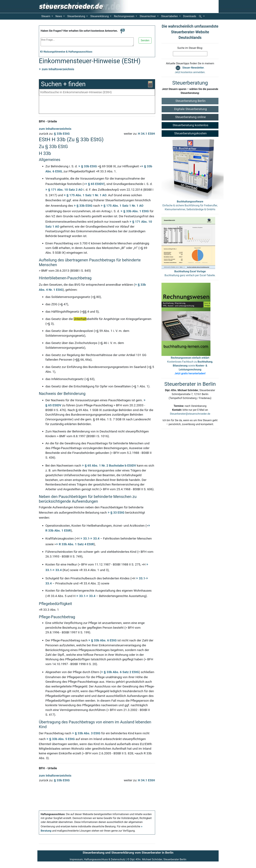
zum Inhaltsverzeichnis (58, 69)
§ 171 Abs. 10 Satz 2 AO (65, 190)
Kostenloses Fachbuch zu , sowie (190, 366)
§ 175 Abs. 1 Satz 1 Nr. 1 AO (87, 195)
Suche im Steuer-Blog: (190, 48)
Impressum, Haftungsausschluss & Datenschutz (98, 859)
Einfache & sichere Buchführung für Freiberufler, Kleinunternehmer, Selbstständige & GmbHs (190, 205)
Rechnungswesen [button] (124, 16)
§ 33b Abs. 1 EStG (136, 211)
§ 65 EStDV (96, 184)
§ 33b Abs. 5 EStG (62, 739)
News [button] (59, 16)
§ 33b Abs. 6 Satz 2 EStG (121, 672)
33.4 (96, 538)
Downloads (190, 16)
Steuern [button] (46, 16)
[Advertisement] (97, 105)
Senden (145, 40)
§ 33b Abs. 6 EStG (104, 640)
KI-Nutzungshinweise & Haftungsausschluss (66, 52)
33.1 (86, 538)
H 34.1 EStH (146, 134)
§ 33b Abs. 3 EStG (88, 733)
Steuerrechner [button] (148, 16)
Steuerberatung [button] (76, 16)
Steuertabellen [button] (170, 16)
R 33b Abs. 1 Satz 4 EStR (76, 544)
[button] (202, 16)
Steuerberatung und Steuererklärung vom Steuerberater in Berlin (128, 853)
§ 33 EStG (117, 513)
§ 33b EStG (62, 134)
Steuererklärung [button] (100, 16)
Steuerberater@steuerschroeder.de (190, 414)
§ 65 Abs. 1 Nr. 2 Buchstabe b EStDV (110, 466)
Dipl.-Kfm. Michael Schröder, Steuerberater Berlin (158, 859)
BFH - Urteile (48, 121)
